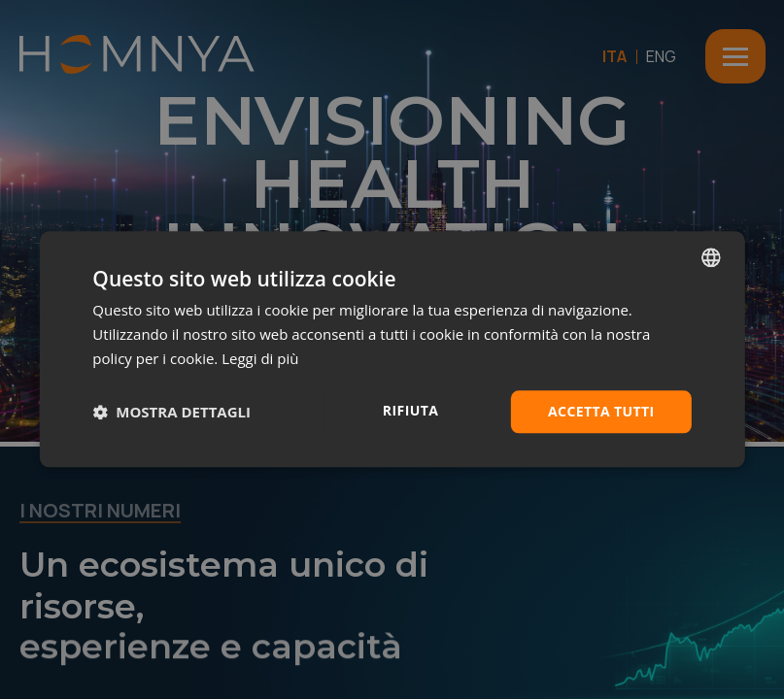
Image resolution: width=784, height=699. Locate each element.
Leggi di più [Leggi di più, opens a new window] (260, 358)
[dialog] (392, 349)
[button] (171, 412)
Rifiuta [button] (410, 410)
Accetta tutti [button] (601, 411)
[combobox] (711, 257)
